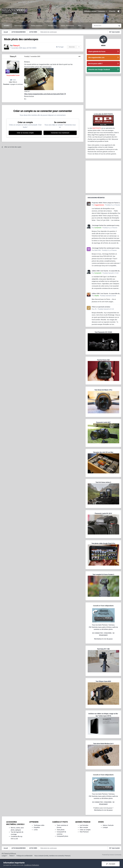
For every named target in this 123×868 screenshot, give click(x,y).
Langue (4, 856)
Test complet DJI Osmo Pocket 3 (103, 574)
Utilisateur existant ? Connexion (95, 11)
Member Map (52, 26)
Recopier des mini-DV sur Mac (103, 452)
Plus (80, 26)
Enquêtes (37, 827)
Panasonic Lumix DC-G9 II (103, 513)
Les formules (84, 825)
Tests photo (61, 830)
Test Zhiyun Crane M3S (103, 681)
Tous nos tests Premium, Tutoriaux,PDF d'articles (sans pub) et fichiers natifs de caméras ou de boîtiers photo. (103, 627)
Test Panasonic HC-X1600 (103, 332)
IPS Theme (5, 854)
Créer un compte (85, 830)
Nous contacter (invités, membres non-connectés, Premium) (53, 856)
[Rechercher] (105, 26)
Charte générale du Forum (97, 51)
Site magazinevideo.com (96, 57)
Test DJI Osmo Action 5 (103, 482)
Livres (36, 830)
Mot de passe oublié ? (95, 64)
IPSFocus (13, 854)
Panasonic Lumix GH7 (103, 422)
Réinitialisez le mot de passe (103, 639)
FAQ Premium (84, 832)
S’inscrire (112, 11)
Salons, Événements (67, 26)
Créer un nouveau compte (25, 133)
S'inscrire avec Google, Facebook (99, 70)
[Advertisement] (103, 92)
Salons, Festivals (108, 825)
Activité (6, 26)
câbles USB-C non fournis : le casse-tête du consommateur (106, 271)
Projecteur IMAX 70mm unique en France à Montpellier (106, 203)
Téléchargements (20, 26)
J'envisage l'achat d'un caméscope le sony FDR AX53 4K (105, 226)
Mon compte (84, 827)
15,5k (13, 80)
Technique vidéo (39, 825)
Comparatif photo (62, 836)
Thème (12, 856)
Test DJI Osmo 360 (103, 360)
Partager (60, 47)
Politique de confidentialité (25, 856)
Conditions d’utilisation (32, 865)
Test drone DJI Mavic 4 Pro (103, 390)
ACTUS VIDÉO (32, 48)
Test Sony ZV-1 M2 (103, 649)
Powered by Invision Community (112, 855)
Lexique (105, 827)
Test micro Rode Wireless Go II (103, 744)
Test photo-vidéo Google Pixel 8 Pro (103, 543)
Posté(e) (32, 57)
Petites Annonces (37, 26)
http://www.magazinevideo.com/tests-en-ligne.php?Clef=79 (45, 94)
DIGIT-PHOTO (97, 128)
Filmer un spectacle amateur (101, 307)
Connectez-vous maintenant (60, 133)
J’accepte (111, 864)
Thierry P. (13, 57)
